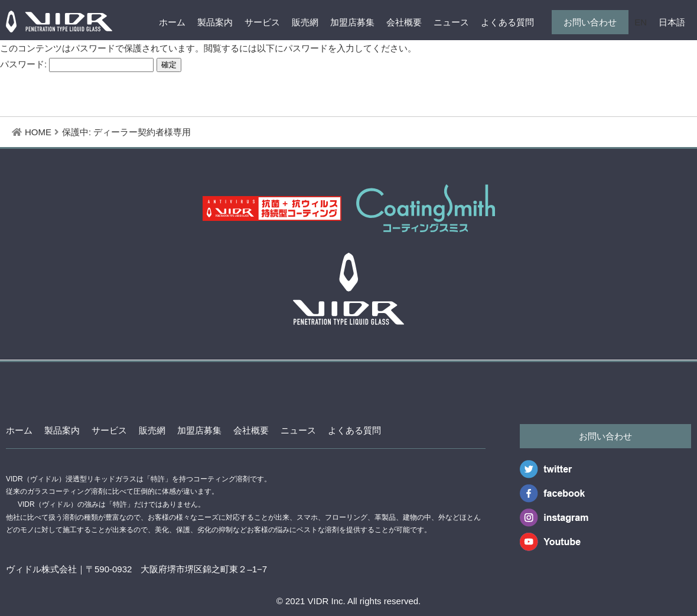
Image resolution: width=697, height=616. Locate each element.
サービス (262, 22)
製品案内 (215, 22)
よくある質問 (507, 22)
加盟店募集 (352, 22)
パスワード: (77, 64)
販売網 (305, 22)
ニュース (451, 22)
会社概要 (404, 22)
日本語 (672, 22)
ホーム (172, 22)
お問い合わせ (590, 22)
